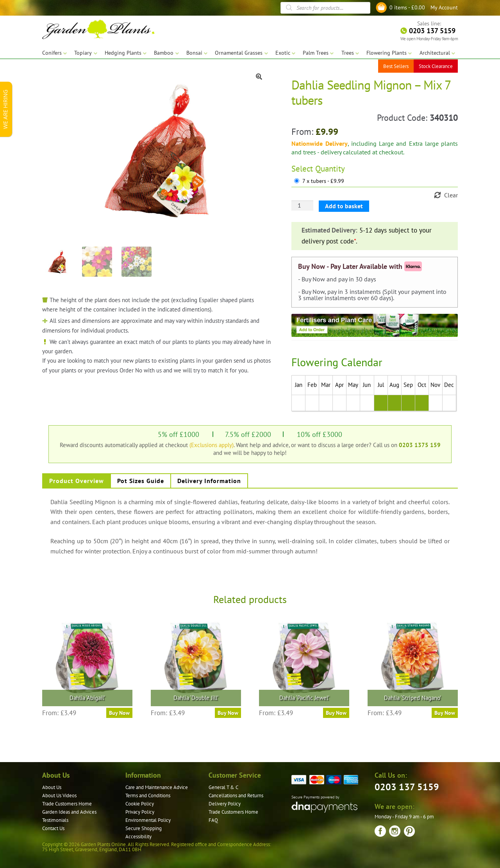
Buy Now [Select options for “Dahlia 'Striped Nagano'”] (445, 713)
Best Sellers (396, 66)
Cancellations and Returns (236, 796)
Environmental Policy (148, 820)
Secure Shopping (144, 828)
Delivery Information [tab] (209, 481)
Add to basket (344, 206)
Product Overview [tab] (77, 481)
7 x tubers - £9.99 (323, 181)
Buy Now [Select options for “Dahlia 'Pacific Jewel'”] (336, 713)
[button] (259, 77)
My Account (444, 7)
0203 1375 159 (420, 445)
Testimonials (55, 820)
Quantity (330, 169)
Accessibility (138, 837)
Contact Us (53, 828)
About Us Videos (59, 796)
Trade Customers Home (67, 804)
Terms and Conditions (148, 796)
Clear (451, 195)
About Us (52, 787)
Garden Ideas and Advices (69, 812)
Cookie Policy (140, 804)
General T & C (223, 787)
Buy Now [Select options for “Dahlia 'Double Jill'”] (228, 713)
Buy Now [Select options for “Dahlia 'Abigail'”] (119, 713)
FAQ (213, 820)
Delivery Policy (225, 804)
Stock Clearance (436, 66)
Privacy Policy (140, 812)
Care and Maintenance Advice (157, 787)
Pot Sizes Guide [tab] (141, 481)
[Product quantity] (302, 206)
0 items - (407, 7)
